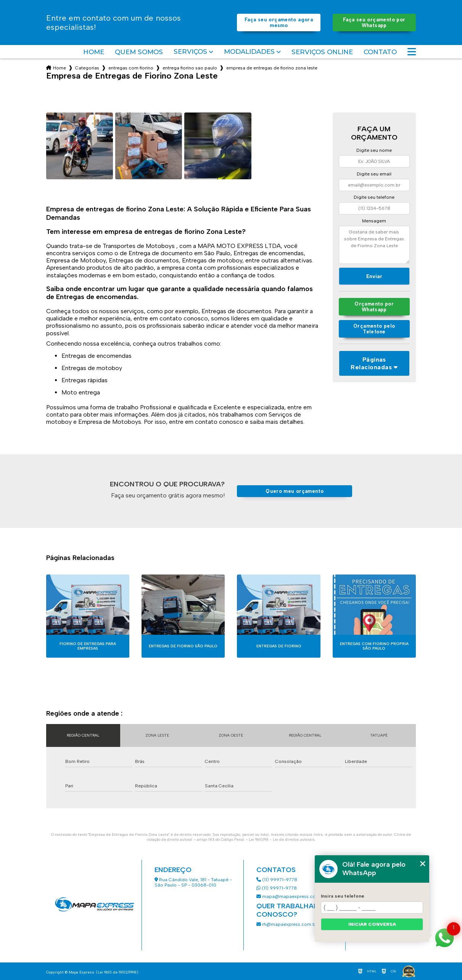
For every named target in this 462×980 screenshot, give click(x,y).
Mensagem (374, 221)
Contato (380, 52)
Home (94, 52)
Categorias (87, 68)
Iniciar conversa (372, 924)
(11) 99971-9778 (277, 880)
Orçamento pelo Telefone (374, 329)
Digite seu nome (374, 150)
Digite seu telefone (374, 197)
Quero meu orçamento (295, 491)
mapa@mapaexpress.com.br (291, 896)
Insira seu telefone (343, 896)
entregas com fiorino (131, 68)
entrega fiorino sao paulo (190, 68)
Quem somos (139, 52)
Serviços (190, 52)
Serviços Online (322, 52)
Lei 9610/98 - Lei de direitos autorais (282, 839)
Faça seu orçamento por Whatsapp (374, 23)
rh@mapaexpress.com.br (287, 924)
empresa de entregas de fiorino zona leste (272, 68)
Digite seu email (374, 174)
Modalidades (249, 52)
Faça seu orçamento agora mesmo (279, 23)
